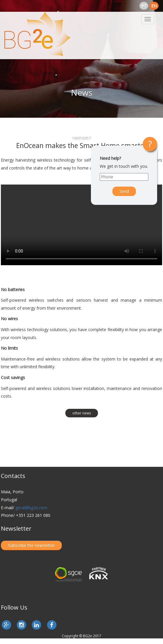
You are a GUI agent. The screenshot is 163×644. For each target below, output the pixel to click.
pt (144, 6)
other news (82, 413)
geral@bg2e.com (31, 508)
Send (124, 191)
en (154, 6)
